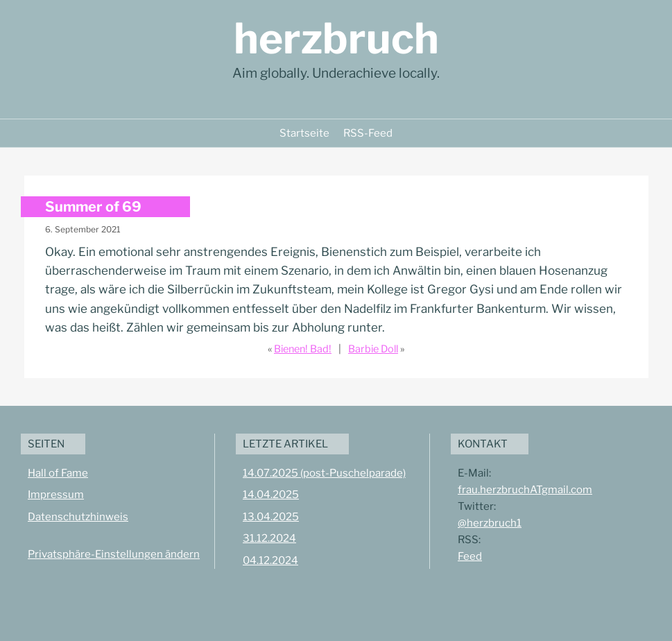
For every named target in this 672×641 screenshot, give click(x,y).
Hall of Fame (58, 473)
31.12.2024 (269, 538)
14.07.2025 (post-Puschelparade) (324, 473)
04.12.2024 (270, 561)
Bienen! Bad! (303, 349)
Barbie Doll (373, 349)
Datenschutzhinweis (78, 517)
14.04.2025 (271, 495)
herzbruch (336, 39)
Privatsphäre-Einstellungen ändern (114, 554)
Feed (470, 556)
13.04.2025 (271, 517)
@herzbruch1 (490, 523)
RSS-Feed (368, 133)
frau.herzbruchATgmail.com (525, 490)
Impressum (56, 495)
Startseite (304, 133)
